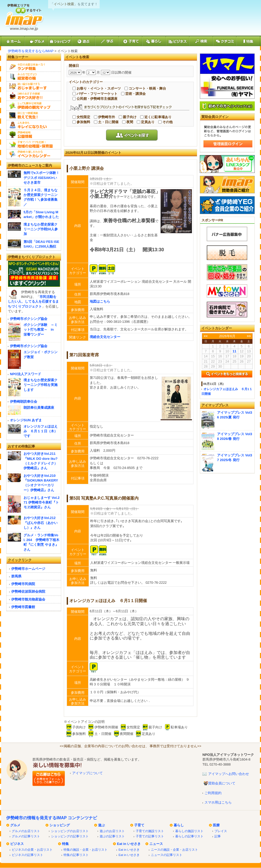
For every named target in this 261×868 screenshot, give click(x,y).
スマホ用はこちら (218, 802)
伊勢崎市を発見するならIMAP (31, 51)
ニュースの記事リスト (167, 855)
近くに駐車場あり (158, 117)
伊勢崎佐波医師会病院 (28, 591)
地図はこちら (100, 301)
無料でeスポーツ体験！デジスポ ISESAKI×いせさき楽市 (41, 178)
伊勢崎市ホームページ (28, 569)
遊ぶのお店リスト (112, 831)
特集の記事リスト (76, 855)
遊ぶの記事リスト (112, 836)
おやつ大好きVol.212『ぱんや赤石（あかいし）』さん (41, 523)
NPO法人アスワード (25, 374)
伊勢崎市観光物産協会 (28, 599)
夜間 (130, 122)
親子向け (130, 117)
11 (234, 351)
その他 (168, 122)
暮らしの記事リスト (189, 836)
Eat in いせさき (129, 844)
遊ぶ (101, 825)
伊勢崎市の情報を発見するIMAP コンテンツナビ (52, 818)
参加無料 (83, 122)
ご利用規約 (213, 793)
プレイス (221, 831)
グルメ (15, 825)
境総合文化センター (105, 337)
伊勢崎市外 (107, 117)
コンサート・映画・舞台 (147, 88)
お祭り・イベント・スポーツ (99, 88)
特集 (65, 844)
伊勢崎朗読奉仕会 (24, 402)
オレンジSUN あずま (26, 420)
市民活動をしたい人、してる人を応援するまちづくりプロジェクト (33, 301)
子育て (139, 825)
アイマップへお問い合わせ (229, 774)
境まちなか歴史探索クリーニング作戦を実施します (41, 385)
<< (206, 336)
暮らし (179, 825)
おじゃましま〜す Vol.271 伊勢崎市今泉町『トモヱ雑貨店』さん (42, 502)
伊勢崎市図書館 (23, 607)
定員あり (148, 122)
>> (249, 336)
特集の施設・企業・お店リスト (86, 850)
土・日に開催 (108, 122)
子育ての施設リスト (150, 831)
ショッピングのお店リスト (70, 831)
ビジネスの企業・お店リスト (32, 850)
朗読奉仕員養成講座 (39, 408)
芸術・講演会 (135, 94)
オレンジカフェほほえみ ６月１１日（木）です (41, 431)
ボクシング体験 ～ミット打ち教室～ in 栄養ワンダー (41, 329)
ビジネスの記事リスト (27, 855)
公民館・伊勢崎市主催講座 (97, 99)
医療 (216, 825)
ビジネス (17, 844)
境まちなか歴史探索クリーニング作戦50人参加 (41, 229)
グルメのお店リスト (26, 831)
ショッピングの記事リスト (70, 836)
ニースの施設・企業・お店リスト (174, 850)
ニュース (156, 844)
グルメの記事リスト (26, 836)
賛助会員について (222, 783)
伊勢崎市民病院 (23, 584)
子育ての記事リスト (150, 836)
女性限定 (83, 117)
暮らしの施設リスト (189, 831)
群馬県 (16, 576)
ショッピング (60, 825)
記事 (218, 836)
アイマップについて (87, 773)
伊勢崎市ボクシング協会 (29, 319)
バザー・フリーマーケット (97, 94)
